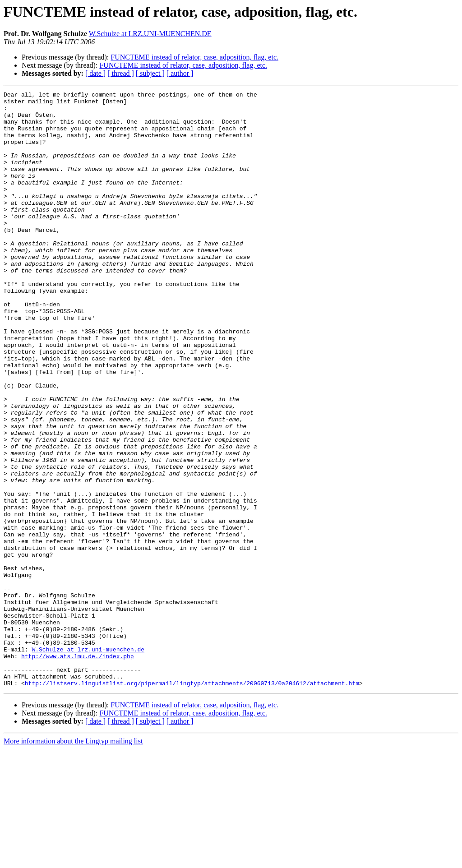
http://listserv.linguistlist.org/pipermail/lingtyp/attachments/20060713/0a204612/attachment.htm (192, 802)
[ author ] (180, 73)
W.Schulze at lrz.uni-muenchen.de (88, 762)
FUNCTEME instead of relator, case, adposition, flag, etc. (194, 57)
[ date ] (95, 73)
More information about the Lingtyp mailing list (73, 860)
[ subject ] (150, 73)
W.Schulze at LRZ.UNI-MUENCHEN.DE (150, 34)
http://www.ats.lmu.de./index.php (78, 770)
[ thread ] (121, 73)
